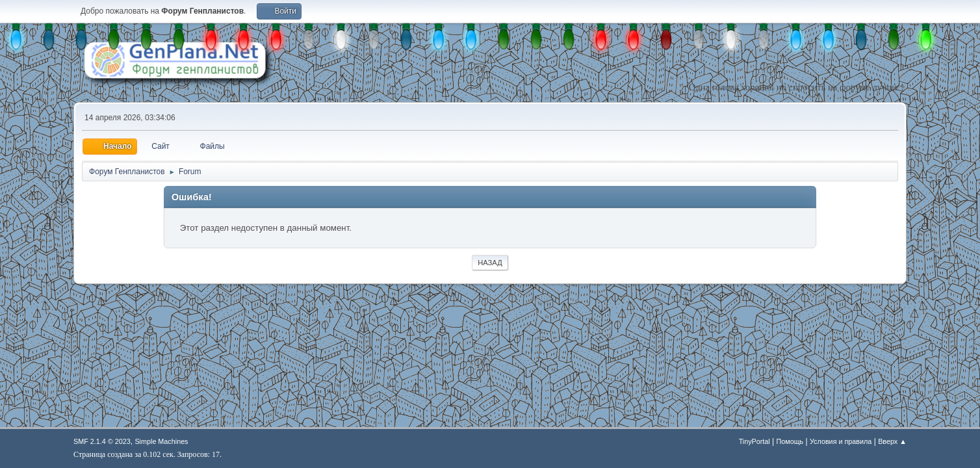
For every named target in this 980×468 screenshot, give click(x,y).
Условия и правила (841, 441)
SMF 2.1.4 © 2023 (102, 441)
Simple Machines (161, 441)
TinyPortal (754, 441)
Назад (490, 263)
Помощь (790, 441)
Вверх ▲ (892, 441)
